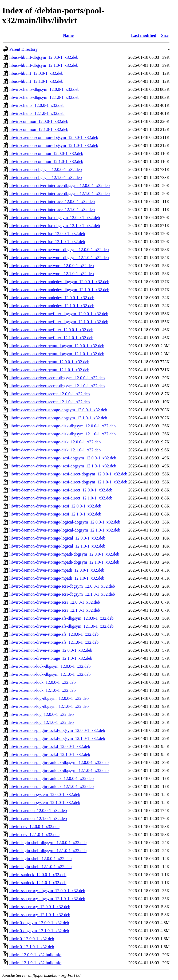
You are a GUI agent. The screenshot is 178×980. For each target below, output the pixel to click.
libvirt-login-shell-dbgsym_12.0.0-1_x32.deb (48, 843)
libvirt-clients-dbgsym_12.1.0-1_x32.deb (44, 97)
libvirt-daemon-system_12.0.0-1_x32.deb (45, 794)
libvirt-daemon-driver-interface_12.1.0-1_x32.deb (52, 210)
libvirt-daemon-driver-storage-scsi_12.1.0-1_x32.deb (55, 610)
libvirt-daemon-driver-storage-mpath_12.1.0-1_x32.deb (57, 578)
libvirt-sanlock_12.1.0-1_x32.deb (38, 883)
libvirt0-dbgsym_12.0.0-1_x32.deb (39, 923)
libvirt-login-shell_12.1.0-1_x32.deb (40, 867)
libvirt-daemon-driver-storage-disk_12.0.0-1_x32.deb (55, 442)
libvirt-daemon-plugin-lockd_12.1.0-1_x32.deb (50, 754)
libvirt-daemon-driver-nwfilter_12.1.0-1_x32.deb (51, 338)
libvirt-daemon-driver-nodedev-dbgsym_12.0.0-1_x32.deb (59, 282)
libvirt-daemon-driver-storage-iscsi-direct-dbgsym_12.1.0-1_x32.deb (68, 482)
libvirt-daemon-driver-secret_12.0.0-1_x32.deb (50, 394)
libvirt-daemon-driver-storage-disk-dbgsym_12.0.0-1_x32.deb (62, 426)
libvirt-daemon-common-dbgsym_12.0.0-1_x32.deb (54, 137)
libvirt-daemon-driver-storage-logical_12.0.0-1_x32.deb (57, 538)
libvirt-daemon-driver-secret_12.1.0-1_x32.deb (50, 402)
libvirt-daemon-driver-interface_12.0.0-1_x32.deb (52, 202)
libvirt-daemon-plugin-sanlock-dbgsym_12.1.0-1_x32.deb (59, 770)
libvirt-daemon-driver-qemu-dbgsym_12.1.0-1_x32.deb (57, 354)
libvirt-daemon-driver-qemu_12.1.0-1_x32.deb (49, 370)
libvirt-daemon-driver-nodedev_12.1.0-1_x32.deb (52, 306)
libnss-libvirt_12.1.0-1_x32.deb (36, 81)
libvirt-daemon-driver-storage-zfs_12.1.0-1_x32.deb (54, 642)
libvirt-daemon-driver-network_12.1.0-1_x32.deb (52, 274)
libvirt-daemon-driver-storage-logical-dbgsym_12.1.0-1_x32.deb (65, 530)
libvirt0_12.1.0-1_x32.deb (32, 947)
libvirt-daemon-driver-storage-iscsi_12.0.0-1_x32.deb (55, 506)
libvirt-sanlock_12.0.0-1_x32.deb (38, 875)
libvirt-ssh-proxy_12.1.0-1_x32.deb (40, 915)
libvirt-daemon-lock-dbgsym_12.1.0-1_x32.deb (50, 674)
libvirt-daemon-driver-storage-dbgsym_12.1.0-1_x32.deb (58, 418)
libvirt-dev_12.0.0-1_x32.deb (34, 827)
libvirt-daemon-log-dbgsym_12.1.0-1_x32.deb (49, 706)
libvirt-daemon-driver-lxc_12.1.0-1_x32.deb (47, 242)
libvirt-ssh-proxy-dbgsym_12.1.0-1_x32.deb (47, 899)
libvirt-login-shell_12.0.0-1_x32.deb (40, 859)
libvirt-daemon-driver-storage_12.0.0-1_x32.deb (51, 650)
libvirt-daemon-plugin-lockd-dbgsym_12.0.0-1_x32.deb (57, 730)
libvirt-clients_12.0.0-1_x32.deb (37, 105)
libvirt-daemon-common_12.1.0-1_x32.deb (46, 161)
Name (68, 35)
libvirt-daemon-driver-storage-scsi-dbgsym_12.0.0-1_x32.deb (62, 586)
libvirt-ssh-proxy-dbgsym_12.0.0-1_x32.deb (47, 891)
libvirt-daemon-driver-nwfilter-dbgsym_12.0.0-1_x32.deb (59, 314)
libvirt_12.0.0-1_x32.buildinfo (35, 955)
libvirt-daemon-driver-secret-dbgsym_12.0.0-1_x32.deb (57, 378)
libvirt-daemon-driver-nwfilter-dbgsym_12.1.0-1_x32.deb (59, 322)
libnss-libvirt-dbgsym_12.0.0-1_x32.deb (44, 57)
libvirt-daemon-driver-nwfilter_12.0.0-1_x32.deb (51, 330)
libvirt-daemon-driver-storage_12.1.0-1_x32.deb (51, 658)
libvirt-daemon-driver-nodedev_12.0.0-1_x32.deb (52, 298)
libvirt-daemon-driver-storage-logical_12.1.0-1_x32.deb (57, 546)
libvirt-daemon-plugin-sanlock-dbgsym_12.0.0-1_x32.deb (59, 762)
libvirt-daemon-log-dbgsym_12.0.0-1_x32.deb (49, 698)
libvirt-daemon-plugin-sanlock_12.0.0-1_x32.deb (52, 778)
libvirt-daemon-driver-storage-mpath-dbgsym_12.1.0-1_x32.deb (64, 562)
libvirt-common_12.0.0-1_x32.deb (39, 121)
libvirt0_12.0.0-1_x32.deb (32, 939)
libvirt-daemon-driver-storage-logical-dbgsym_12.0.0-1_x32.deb (65, 522)
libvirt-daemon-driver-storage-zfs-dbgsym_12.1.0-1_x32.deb (61, 626)
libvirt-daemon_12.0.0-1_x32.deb (38, 811)
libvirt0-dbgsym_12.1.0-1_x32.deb (39, 931)
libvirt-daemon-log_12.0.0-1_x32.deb (41, 714)
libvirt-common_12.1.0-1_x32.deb (39, 129)
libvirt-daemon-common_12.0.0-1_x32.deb (46, 153)
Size (165, 35)
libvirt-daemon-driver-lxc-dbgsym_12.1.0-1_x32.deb (55, 226)
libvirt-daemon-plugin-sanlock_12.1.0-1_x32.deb (52, 786)
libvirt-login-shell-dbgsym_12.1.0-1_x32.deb (48, 851)
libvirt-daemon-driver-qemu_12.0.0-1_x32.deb (49, 362)
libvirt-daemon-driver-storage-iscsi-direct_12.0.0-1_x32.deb (61, 490)
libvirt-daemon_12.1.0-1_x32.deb (38, 819)
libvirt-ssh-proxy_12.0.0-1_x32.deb (40, 907)
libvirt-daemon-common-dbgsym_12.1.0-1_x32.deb (54, 145)
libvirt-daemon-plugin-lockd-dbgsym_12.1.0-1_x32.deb (57, 738)
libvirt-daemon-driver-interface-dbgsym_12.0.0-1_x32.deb (60, 186)
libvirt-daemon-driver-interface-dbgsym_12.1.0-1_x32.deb (60, 194)
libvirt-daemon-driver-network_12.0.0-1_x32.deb (52, 266)
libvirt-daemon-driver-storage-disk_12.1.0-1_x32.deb (55, 450)
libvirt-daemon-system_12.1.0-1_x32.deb (45, 803)
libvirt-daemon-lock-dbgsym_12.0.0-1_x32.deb (50, 666)
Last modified (144, 35)
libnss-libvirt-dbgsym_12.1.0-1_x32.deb (44, 65)
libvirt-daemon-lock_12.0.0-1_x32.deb (42, 682)
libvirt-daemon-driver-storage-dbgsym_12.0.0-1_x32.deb (58, 410)
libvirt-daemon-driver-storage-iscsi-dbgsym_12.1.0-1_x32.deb (63, 466)
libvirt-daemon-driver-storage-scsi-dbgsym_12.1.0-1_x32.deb (62, 594)
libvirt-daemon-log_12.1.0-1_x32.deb (41, 722)
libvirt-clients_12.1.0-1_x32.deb (37, 113)
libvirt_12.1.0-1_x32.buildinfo (35, 963)
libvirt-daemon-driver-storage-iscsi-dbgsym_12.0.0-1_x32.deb (63, 458)
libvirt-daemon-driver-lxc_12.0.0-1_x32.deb (47, 234)
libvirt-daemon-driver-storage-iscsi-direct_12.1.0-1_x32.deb (61, 498)
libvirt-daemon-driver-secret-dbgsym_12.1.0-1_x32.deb (57, 386)
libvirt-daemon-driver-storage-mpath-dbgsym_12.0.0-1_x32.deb (64, 554)
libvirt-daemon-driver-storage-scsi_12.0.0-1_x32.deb (55, 602)
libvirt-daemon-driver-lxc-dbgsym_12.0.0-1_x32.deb (55, 218)
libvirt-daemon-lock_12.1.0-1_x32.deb (42, 690)
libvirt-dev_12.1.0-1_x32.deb (34, 835)
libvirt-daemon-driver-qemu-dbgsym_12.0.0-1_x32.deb (57, 346)
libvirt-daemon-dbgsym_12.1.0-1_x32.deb (46, 177)
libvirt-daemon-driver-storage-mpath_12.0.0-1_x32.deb (57, 570)
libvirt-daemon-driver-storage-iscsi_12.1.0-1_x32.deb (55, 514)
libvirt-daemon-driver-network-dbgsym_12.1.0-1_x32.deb (59, 258)
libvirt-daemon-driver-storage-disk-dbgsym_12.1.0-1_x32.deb (62, 434)
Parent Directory (23, 49)
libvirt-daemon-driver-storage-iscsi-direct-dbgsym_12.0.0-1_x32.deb (68, 474)
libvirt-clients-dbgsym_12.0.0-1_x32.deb (44, 89)
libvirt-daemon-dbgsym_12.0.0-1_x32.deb (46, 169)
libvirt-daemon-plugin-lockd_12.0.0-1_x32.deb (50, 746)
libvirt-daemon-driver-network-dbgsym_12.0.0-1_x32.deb (59, 250)
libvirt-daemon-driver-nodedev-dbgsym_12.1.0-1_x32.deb (59, 290)
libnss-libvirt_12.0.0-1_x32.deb (36, 73)
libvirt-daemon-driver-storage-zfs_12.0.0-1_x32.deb (54, 634)
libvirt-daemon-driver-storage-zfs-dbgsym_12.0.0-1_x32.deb (61, 618)
